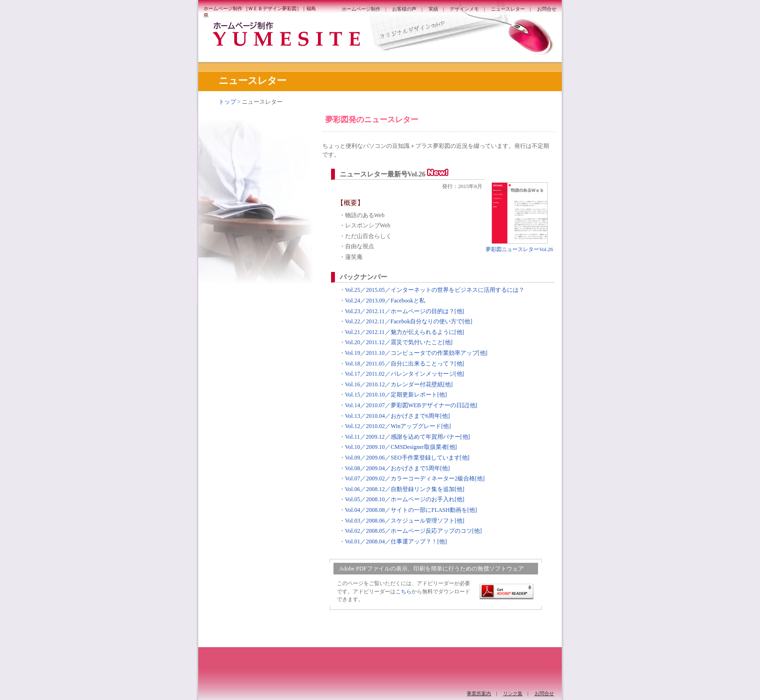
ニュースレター (508, 9)
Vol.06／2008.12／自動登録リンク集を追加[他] (405, 489)
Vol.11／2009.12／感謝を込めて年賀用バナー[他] (408, 437)
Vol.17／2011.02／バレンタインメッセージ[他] (405, 374)
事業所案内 (479, 693)
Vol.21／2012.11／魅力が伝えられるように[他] (405, 332)
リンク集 (513, 693)
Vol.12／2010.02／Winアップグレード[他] (398, 426)
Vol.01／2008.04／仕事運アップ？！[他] (396, 541)
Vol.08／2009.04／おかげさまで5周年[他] (397, 468)
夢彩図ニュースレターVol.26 (519, 249)
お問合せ (547, 9)
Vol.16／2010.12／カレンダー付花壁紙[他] (399, 384)
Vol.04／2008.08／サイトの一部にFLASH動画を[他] (411, 510)
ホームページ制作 (361, 9)
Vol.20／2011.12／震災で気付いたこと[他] (399, 342)
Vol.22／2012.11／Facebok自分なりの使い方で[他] (409, 321)
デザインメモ (464, 9)
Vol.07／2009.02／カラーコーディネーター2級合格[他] (415, 478)
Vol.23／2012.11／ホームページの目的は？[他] (405, 311)
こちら (404, 591)
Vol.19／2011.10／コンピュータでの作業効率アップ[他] (416, 353)
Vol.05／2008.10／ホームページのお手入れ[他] (405, 499)
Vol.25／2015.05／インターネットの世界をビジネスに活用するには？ (435, 290)
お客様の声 (404, 9)
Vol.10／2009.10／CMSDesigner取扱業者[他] (401, 447)
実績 (433, 9)
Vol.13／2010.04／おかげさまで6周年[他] (397, 416)
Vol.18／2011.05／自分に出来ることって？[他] (405, 364)
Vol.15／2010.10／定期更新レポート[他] (396, 395)
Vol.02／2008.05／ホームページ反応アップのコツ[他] (413, 531)
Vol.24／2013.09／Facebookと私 (385, 301)
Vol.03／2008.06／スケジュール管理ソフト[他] (405, 521)
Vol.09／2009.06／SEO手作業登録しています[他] (407, 458)
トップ (227, 102)
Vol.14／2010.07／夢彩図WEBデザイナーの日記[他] (411, 405)
